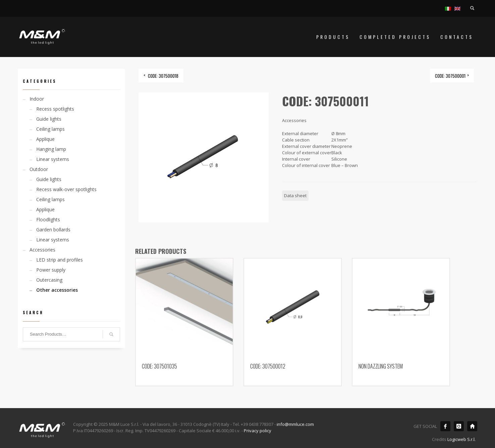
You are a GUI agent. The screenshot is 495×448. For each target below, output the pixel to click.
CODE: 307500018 (163, 76)
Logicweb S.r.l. (461, 439)
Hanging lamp (51, 149)
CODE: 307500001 (450, 76)
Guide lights (49, 119)
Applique (45, 139)
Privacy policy (258, 431)
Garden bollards (53, 230)
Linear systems (53, 159)
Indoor (37, 99)
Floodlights (48, 219)
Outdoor (39, 169)
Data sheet (295, 195)
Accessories (42, 250)
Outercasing (49, 280)
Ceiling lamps (50, 129)
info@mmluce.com (295, 424)
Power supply (51, 270)
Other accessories (57, 290)
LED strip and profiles (60, 260)
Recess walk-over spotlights (66, 189)
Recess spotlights (55, 109)
